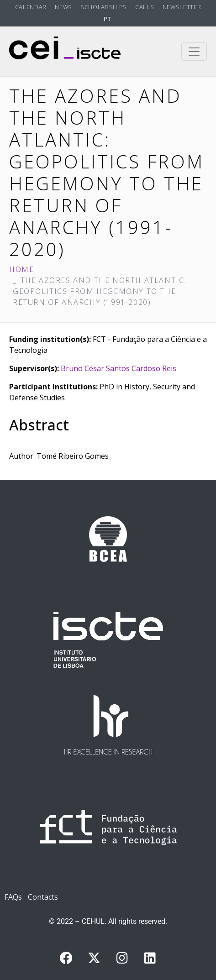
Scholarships (104, 7)
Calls (145, 7)
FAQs (13, 897)
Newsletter (182, 7)
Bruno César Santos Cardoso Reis (119, 368)
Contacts (43, 897)
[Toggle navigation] (194, 52)
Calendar (31, 7)
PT (108, 19)
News (63, 7)
